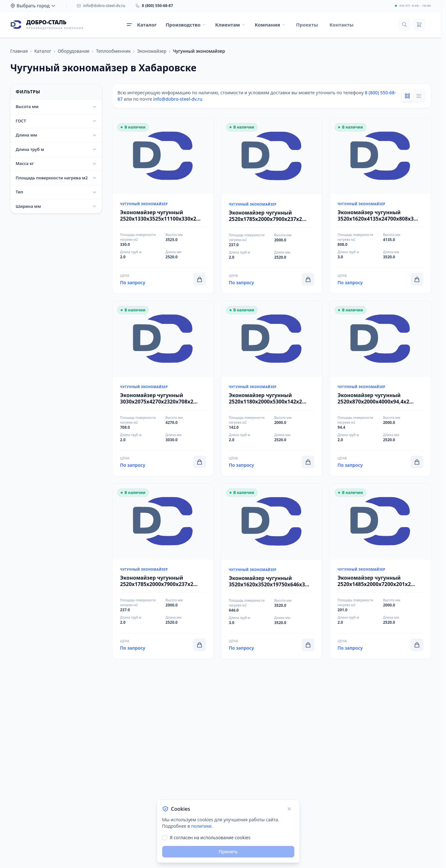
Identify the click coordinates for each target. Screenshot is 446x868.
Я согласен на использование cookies (210, 837)
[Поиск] (404, 25)
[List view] (419, 96)
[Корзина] (419, 25)
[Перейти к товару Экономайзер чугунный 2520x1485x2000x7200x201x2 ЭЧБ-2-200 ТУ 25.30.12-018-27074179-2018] (380, 571)
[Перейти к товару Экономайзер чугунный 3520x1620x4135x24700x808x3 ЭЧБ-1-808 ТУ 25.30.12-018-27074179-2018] (380, 206)
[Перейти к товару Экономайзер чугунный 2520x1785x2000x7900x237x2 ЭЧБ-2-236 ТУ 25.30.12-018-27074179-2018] (163, 571)
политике (201, 826)
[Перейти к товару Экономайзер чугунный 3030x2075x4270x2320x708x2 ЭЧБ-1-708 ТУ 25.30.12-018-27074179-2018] (163, 389)
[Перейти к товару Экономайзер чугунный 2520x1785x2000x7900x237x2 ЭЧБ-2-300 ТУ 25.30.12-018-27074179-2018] (272, 206)
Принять (228, 852)
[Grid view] (407, 96)
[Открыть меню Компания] (270, 25)
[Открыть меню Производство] (186, 25)
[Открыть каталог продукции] (142, 25)
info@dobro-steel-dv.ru (178, 99)
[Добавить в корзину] (200, 279)
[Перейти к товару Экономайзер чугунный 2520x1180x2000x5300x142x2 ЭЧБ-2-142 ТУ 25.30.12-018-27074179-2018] (272, 389)
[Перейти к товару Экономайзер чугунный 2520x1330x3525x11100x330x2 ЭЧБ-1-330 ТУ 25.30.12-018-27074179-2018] (163, 206)
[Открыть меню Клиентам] (231, 25)
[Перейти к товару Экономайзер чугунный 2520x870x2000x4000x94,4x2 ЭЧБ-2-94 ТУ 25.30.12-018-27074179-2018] (380, 389)
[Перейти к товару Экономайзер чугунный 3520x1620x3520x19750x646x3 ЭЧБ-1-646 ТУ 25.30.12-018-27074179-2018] (272, 571)
